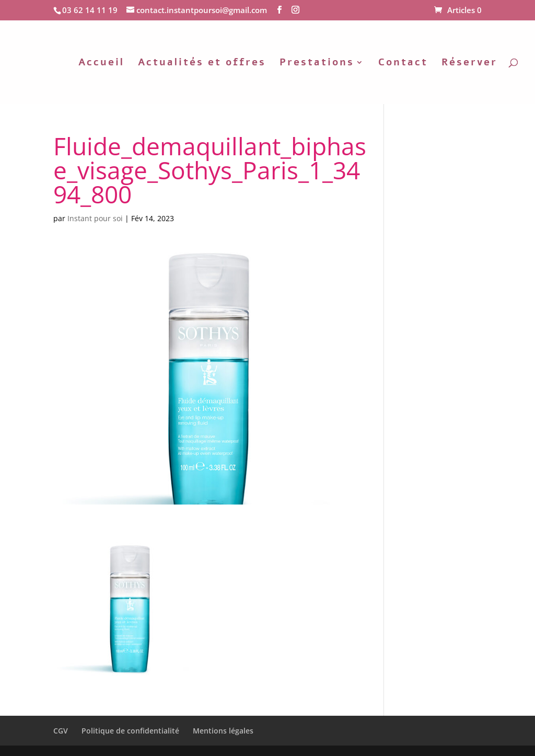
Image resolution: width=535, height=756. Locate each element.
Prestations (317, 64)
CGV (61, 731)
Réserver (469, 64)
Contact (403, 64)
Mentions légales (223, 731)
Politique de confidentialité (130, 731)
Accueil (101, 64)
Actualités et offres (202, 64)
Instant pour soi (95, 218)
